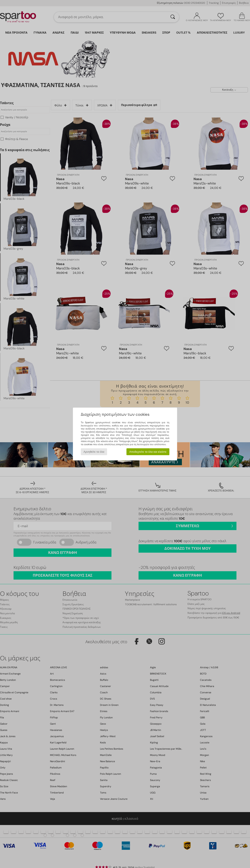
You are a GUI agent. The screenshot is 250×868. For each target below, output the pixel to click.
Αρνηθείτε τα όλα (94, 452)
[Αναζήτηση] (173, 17)
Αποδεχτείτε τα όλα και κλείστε (148, 452)
